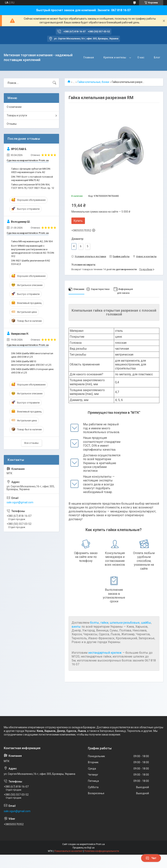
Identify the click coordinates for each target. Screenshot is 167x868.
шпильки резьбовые (125, 623)
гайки (104, 623)
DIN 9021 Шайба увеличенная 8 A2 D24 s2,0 (31, 262)
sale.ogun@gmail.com (20, 502)
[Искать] (54, 83)
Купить (78, 221)
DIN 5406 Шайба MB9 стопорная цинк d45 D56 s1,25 (32, 371)
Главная (89, 57)
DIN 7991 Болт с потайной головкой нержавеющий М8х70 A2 (32, 178)
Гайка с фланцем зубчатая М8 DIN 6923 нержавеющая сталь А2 (31, 170)
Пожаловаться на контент (69, 851)
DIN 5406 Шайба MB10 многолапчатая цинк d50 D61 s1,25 (31, 363)
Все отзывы (32, 443)
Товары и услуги (17, 115)
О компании (14, 107)
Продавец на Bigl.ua (83, 848)
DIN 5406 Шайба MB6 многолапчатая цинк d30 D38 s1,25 (32, 355)
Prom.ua (100, 844)
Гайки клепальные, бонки (93, 82)
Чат (151, 858)
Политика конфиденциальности (102, 851)
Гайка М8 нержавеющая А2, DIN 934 (32, 241)
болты (95, 623)
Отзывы (12, 124)
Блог (157, 57)
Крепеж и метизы (115, 57)
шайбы (146, 623)
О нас (141, 57)
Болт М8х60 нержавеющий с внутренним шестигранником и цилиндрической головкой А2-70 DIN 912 (33, 251)
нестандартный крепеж (105, 653)
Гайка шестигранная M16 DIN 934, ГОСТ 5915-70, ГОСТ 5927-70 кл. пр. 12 (33, 186)
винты (76, 627)
